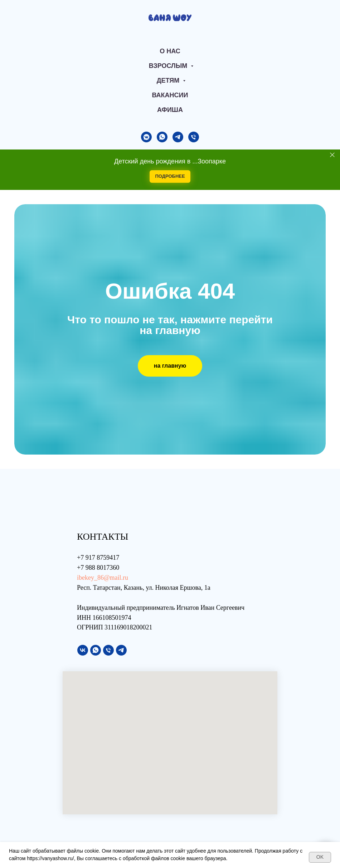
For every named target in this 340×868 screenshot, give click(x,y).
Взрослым (169, 66)
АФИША (170, 110)
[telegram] (178, 137)
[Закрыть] (332, 155)
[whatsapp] (162, 137)
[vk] (83, 650)
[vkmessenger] (146, 137)
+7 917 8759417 (98, 558)
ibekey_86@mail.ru (103, 578)
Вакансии (170, 95)
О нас (170, 51)
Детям (169, 80)
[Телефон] (194, 137)
